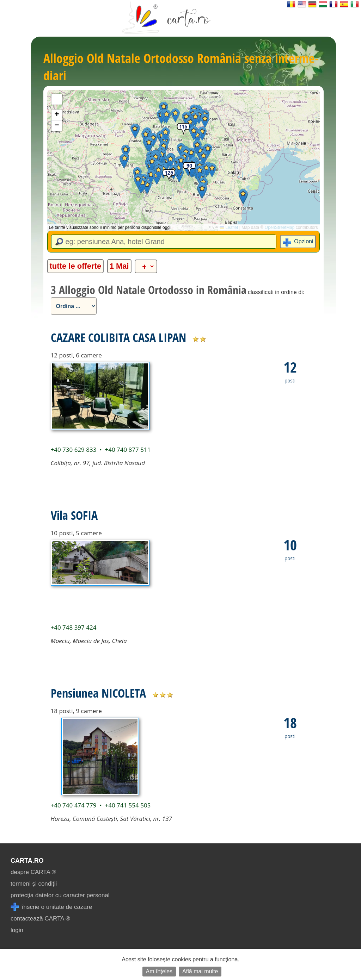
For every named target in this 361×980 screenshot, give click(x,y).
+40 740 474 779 (74, 805)
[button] (206, 170)
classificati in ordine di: (276, 292)
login (17, 930)
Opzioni (304, 241)
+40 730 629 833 (74, 450)
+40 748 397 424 (74, 627)
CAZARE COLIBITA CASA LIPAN (118, 337)
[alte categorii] (146, 266)
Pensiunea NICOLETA (98, 693)
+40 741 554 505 (128, 805)
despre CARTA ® (33, 872)
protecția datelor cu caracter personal (60, 895)
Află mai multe (200, 971)
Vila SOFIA (74, 515)
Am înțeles (159, 971)
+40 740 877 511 (128, 450)
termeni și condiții (34, 884)
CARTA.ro (27, 861)
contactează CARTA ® (40, 919)
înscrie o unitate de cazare (51, 907)
